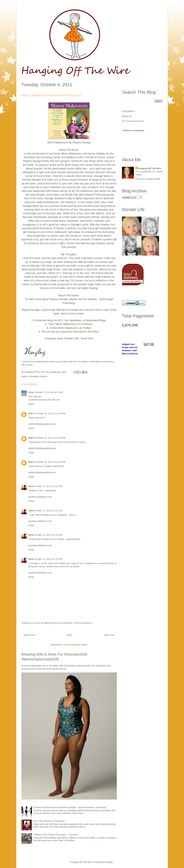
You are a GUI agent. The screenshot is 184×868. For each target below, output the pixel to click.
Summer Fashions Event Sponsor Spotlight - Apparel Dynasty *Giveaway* (70, 807)
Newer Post (29, 635)
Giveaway (34, 376)
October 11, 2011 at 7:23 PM (48, 559)
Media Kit (127, 116)
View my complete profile (148, 179)
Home (69, 635)
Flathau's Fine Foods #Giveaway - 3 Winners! (56, 835)
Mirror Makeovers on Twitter (74, 328)
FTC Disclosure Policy (133, 121)
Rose (31, 392)
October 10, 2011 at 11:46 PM (51, 462)
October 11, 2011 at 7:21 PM (48, 486)
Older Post (109, 635)
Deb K (32, 413)
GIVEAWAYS (129, 111)
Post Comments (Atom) (76, 645)
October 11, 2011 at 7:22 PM (48, 535)
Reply (31, 404)
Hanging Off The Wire (150, 168)
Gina (31, 486)
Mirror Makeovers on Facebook (74, 324)
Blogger (109, 862)
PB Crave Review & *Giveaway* (49, 821)
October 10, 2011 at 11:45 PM (51, 413)
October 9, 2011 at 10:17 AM (49, 392)
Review (44, 376)
